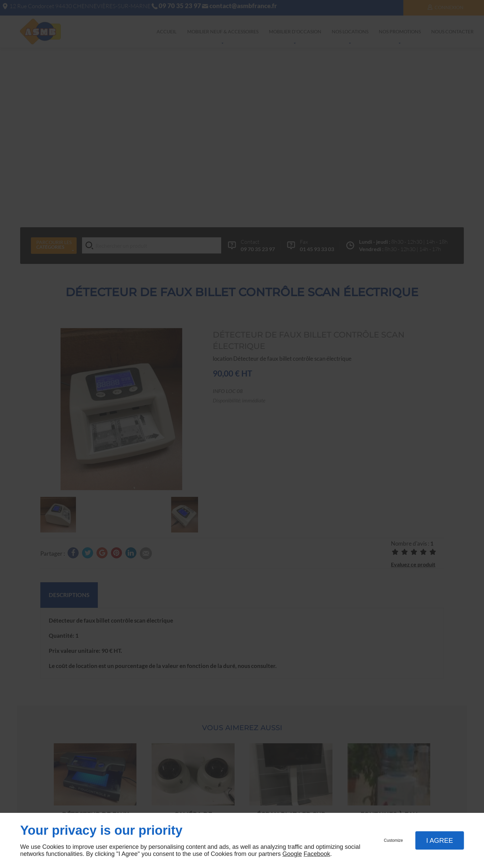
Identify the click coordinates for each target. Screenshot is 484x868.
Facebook (317, 854)
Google (292, 854)
